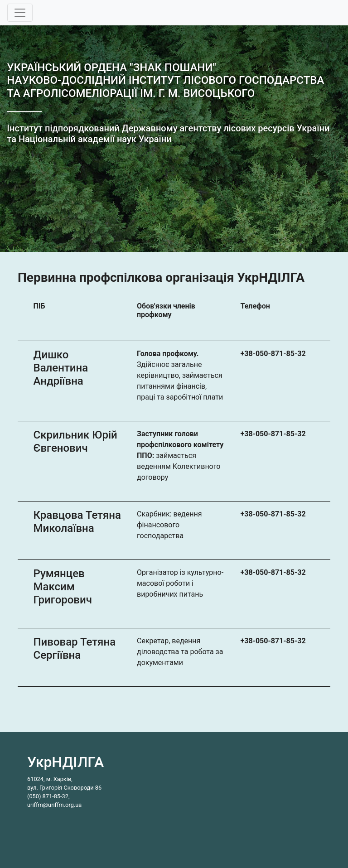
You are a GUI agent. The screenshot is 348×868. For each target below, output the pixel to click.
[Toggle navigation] (20, 13)
